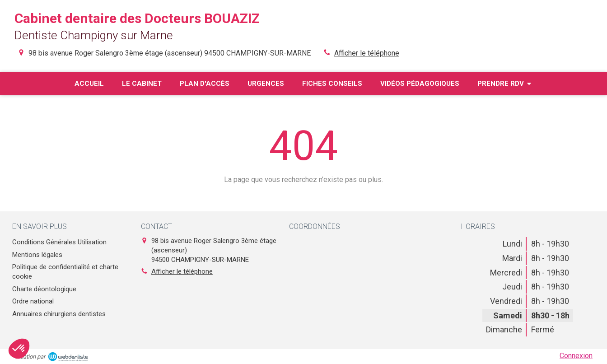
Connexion (576, 356)
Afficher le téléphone (367, 53)
